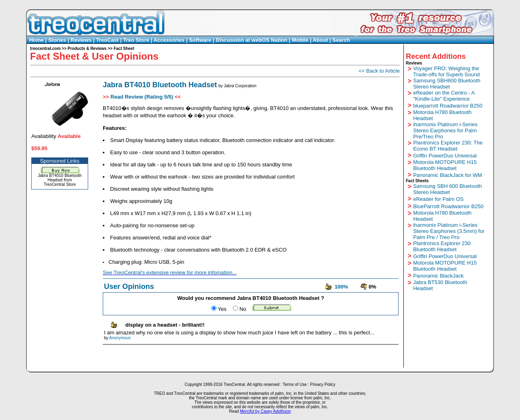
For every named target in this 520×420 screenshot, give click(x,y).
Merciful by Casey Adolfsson (266, 411)
